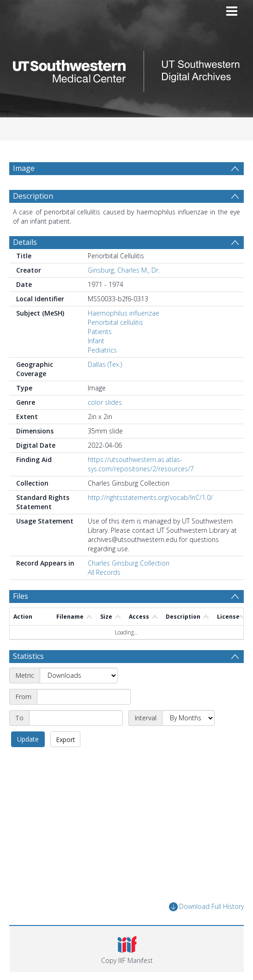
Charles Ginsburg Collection (129, 563)
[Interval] (188, 718)
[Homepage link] (126, 69)
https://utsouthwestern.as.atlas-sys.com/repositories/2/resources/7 (141, 464)
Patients (100, 332)
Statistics (28, 656)
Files (21, 596)
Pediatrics (102, 350)
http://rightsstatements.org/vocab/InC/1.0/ (150, 497)
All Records (104, 572)
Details (25, 242)
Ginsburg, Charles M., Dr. (124, 270)
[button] (127, 949)
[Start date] (84, 697)
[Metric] (79, 676)
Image (24, 168)
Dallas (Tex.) (105, 364)
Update (28, 739)
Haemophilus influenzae (123, 313)
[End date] (76, 718)
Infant (96, 341)
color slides (105, 402)
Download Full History (206, 907)
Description (33, 196)
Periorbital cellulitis (115, 322)
